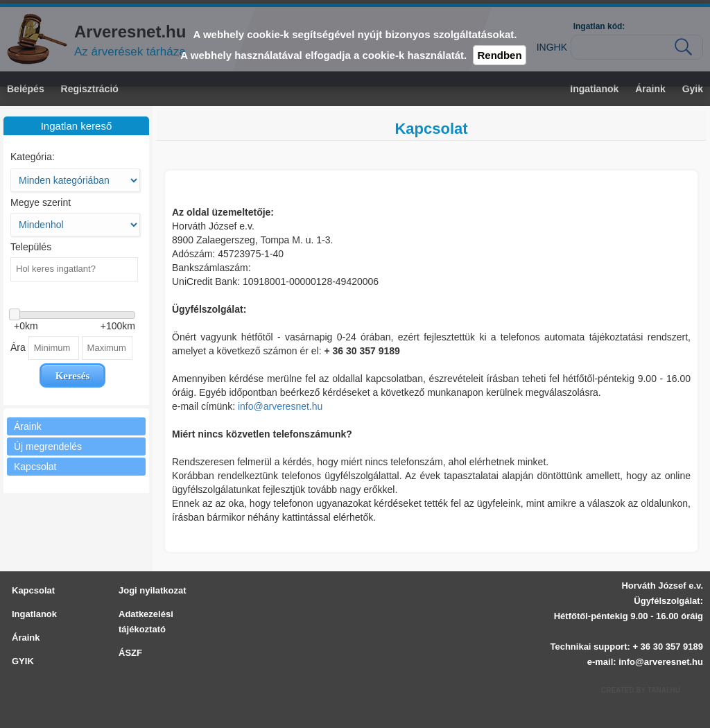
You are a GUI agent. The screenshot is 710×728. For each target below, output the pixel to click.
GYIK (23, 661)
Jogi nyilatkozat (153, 590)
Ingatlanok (34, 614)
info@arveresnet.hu (280, 406)
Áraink (26, 638)
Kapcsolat (33, 590)
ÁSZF (130, 653)
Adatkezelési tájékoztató (146, 622)
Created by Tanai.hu (641, 690)
